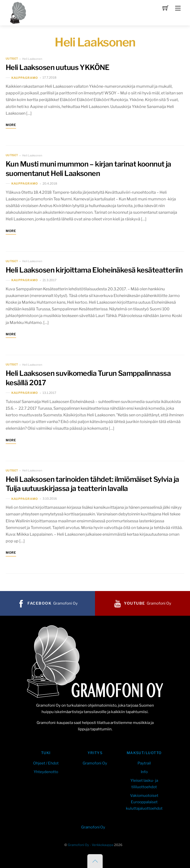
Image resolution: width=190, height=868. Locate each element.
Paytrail (144, 763)
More (11, 125)
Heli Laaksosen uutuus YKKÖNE (58, 67)
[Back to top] (95, 861)
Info (144, 772)
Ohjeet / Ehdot (46, 763)
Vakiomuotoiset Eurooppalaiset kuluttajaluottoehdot (144, 802)
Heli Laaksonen (32, 59)
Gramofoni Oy (95, 763)
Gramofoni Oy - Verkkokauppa (91, 845)
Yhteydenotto (46, 772)
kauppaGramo (25, 78)
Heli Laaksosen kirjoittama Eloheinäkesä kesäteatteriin (94, 270)
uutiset (12, 59)
